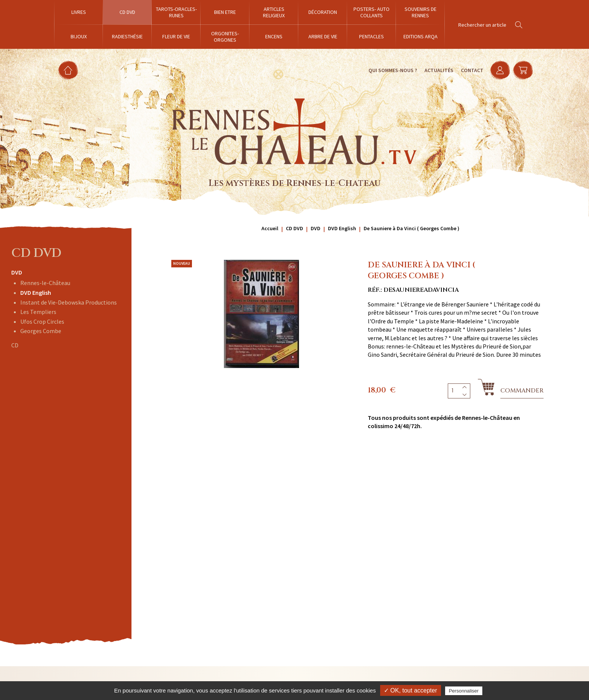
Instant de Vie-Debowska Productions (69, 302)
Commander (522, 391)
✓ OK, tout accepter (411, 690)
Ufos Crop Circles (42, 321)
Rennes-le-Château (45, 283)
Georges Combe (41, 331)
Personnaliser (464, 691)
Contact (470, 70)
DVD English (36, 293)
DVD (17, 272)
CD (15, 345)
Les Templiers (38, 312)
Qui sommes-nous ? (390, 70)
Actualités (437, 70)
